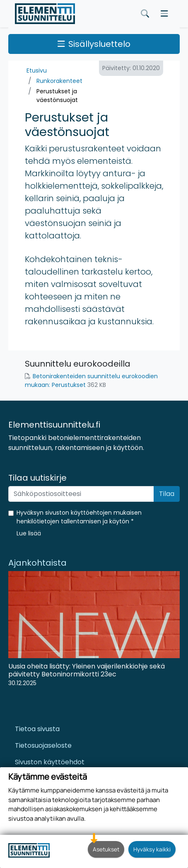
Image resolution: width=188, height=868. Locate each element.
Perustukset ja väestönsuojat (57, 96)
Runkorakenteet (59, 81)
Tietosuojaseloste (43, 745)
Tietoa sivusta (37, 729)
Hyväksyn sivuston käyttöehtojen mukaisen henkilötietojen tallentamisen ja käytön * (79, 517)
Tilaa (167, 494)
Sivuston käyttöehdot (50, 762)
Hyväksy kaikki (152, 849)
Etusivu (37, 71)
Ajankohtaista (37, 563)
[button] (29, 533)
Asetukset (106, 849)
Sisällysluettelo (94, 44)
